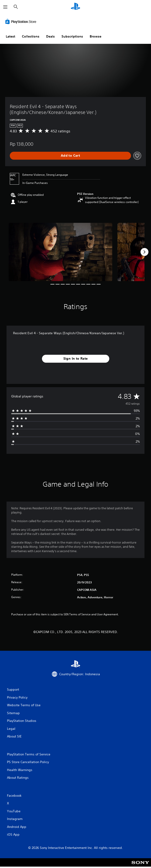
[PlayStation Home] (75, 7)
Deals (50, 36)
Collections (31, 36)
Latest (10, 36)
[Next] (144, 252)
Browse (96, 36)
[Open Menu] (5, 7)
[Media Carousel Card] (60, 252)
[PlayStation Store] (22, 21)
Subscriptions (72, 36)
